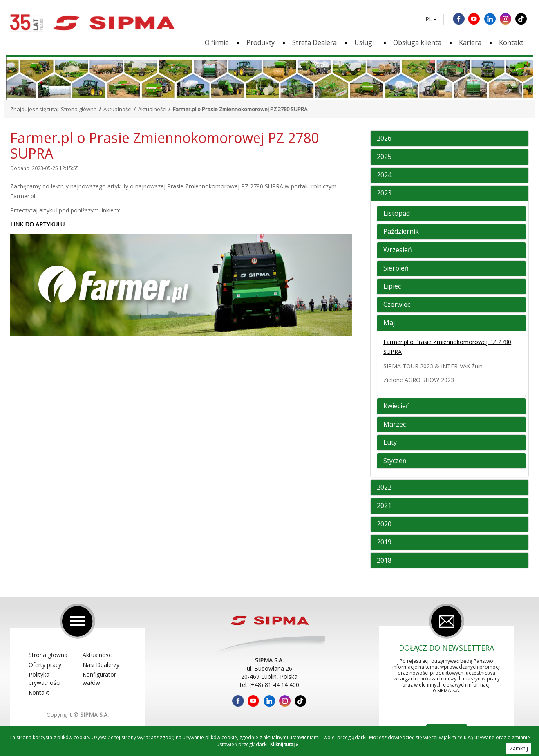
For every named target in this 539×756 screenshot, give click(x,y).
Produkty (261, 42)
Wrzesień (398, 250)
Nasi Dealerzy (101, 665)
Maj (389, 323)
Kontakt (511, 42)
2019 (384, 542)
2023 (384, 193)
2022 (384, 488)
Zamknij (519, 748)
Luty (390, 443)
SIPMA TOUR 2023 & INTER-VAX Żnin (433, 366)
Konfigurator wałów (99, 679)
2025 (384, 157)
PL (429, 19)
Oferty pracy (45, 665)
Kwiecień (397, 406)
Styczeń (395, 461)
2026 (384, 139)
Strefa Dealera (314, 42)
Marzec (395, 425)
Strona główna (79, 109)
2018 (384, 561)
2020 (384, 524)
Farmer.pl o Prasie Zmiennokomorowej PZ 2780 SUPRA (447, 347)
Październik (401, 232)
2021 (384, 506)
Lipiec (392, 286)
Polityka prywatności (45, 679)
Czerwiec (397, 305)
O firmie (217, 42)
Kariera (470, 42)
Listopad (397, 214)
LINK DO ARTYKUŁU (37, 224)
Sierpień (396, 268)
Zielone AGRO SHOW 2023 (419, 380)
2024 (384, 175)
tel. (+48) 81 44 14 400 (269, 685)
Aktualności (117, 109)
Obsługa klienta (417, 42)
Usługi (365, 42)
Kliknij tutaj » (284, 744)
